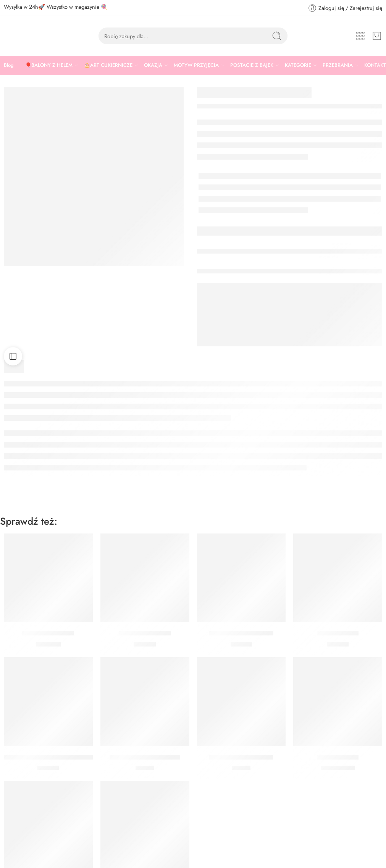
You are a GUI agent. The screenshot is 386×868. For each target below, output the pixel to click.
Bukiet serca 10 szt (48, 633)
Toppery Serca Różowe (241, 757)
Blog (9, 65)
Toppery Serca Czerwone (145, 757)
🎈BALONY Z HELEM (49, 65)
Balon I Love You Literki (241, 633)
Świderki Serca (338, 633)
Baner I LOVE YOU (145, 633)
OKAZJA (153, 65)
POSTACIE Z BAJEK (252, 65)
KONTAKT (375, 65)
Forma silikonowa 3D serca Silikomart (55, 757)
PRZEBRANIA (338, 65)
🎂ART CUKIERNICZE (108, 65)
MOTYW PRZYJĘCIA (196, 65)
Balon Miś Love (338, 757)
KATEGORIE (298, 65)
